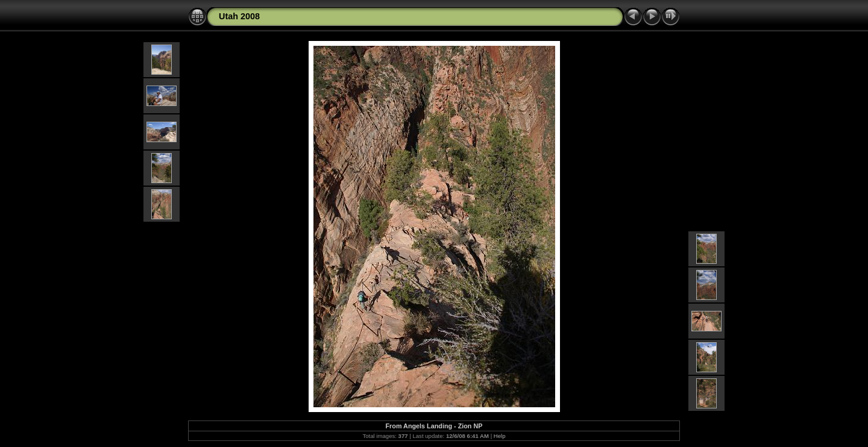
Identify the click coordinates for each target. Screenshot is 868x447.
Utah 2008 (239, 16)
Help (500, 436)
